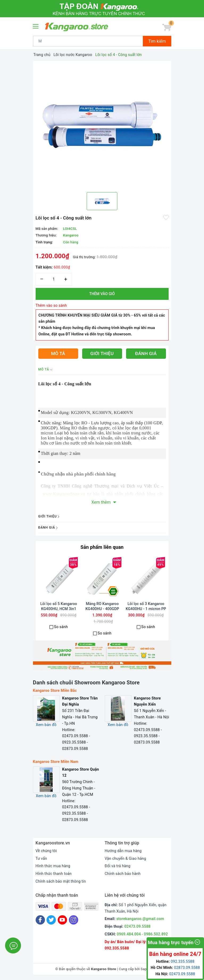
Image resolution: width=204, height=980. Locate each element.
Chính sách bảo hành (123, 874)
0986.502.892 (156, 934)
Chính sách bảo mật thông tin (61, 881)
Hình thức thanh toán (54, 874)
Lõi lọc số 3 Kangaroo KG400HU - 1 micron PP (146, 606)
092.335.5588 (117, 948)
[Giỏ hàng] (167, 28)
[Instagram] (74, 920)
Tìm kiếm (157, 41)
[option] (102, 124)
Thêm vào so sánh (51, 305)
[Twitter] (51, 920)
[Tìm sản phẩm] (88, 41)
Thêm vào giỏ (102, 294)
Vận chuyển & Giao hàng (126, 858)
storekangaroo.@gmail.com (140, 919)
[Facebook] (40, 920)
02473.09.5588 (138, 926)
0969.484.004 (129, 934)
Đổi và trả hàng (118, 866)
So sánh (61, 627)
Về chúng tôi (46, 851)
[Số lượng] (54, 279)
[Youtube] (62, 920)
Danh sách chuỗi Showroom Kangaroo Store (86, 683)
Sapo (145, 969)
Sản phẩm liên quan (102, 547)
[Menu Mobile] (36, 26)
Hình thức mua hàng (53, 866)
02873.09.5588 (187, 968)
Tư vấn (41, 858)
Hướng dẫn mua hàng (123, 851)
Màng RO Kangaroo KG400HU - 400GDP (102, 606)
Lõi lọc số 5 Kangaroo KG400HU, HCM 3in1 (59, 606)
